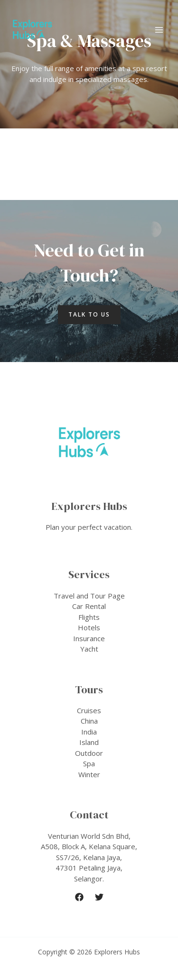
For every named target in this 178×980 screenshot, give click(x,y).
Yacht (89, 649)
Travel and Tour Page (89, 596)
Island (89, 742)
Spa (89, 763)
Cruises (89, 710)
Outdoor (89, 753)
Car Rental (89, 606)
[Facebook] (79, 897)
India (89, 732)
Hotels (89, 627)
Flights (89, 617)
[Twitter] (99, 897)
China (89, 721)
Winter (89, 774)
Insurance (89, 638)
